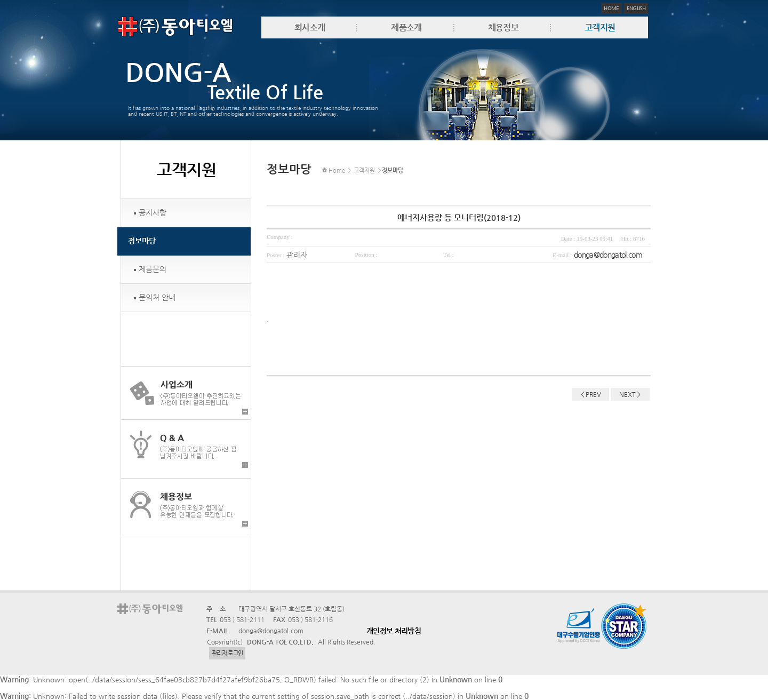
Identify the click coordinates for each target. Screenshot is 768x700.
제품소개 (406, 27)
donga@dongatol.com (608, 254)
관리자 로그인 (227, 653)
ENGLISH (636, 8)
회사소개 (310, 27)
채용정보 (503, 27)
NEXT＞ (630, 394)
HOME (611, 8)
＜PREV (590, 394)
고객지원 (600, 27)
